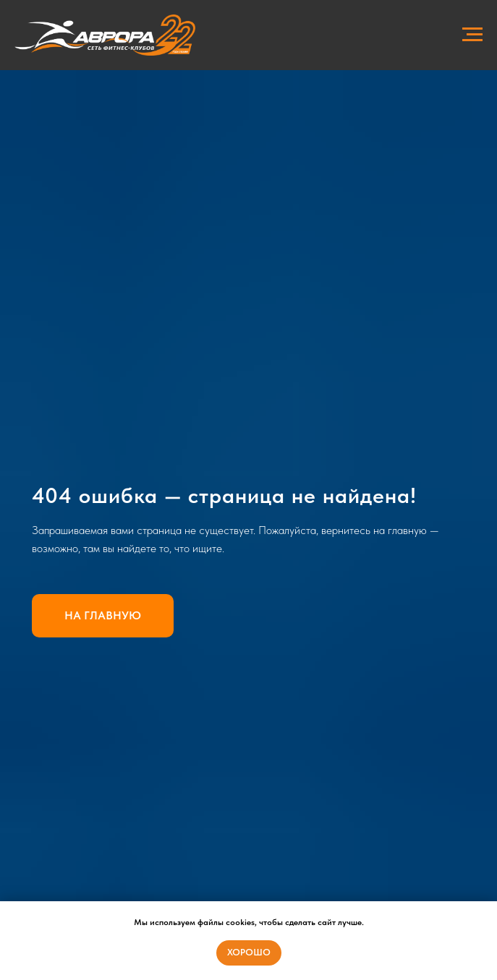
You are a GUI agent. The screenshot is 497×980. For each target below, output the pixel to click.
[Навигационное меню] (472, 35)
